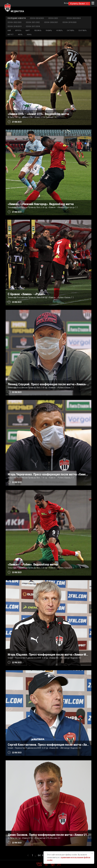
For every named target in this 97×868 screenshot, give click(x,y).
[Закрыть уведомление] (92, 853)
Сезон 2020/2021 (51, 22)
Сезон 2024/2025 (37, 18)
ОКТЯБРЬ (70, 31)
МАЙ (9, 31)
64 (39, 855)
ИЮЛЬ (20, 35)
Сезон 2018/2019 (15, 26)
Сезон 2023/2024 (74, 18)
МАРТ (28, 31)
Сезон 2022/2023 (15, 22)
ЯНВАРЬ (49, 31)
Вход (66, 3)
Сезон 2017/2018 (33, 26)
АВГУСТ (11, 35)
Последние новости (17, 18)
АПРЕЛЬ (18, 31)
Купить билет (79, 4)
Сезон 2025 (53, 18)
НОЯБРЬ (59, 31)
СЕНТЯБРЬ (82, 31)
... (35, 855)
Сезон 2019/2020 (69, 22)
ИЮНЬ (29, 35)
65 (43, 855)
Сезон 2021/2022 (33, 22)
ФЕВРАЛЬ (38, 31)
